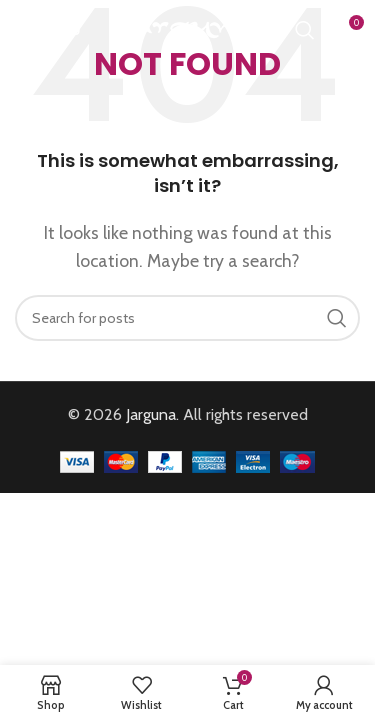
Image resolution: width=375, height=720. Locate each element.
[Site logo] (188, 28)
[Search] (305, 30)
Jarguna (151, 414)
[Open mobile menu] (48, 30)
